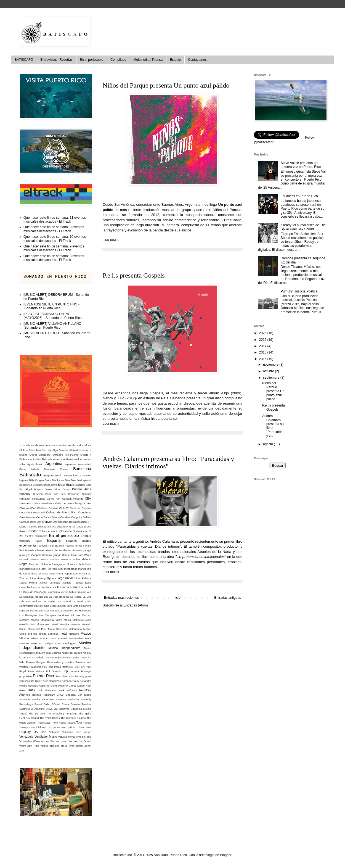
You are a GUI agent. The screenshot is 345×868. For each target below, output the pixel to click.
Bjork (48, 480)
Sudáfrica (76, 709)
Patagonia (35, 667)
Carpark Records (73, 499)
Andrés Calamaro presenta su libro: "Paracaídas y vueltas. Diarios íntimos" (168, 462)
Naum (87, 648)
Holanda (46, 564)
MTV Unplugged (66, 643)
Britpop (38, 489)
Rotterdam (49, 695)
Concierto (85, 512)
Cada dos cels (55, 494)
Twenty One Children (33, 727)
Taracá (23, 713)
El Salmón (66, 531)
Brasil (62, 485)
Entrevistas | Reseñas (56, 60)
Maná (55, 624)
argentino (70, 464)
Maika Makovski (74, 620)
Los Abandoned (48, 610)
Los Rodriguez (28, 615)
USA (44, 732)
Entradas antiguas (228, 598)
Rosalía (37, 695)
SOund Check (61, 704)
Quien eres (42, 681)
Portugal (86, 671)
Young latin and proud (54, 746)
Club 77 (64, 508)
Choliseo (42, 508)
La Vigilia (76, 597)
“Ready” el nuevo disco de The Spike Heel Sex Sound (303, 227)
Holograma (59, 564)
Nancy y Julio (114, 398)
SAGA (61, 695)
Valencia (54, 732)
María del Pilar (37, 629)
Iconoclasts (26, 569)
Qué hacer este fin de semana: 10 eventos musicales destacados (55, 239)
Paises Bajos (54, 657)
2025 (263, 340)
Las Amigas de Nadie (40, 601)
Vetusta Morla (66, 737)
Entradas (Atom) (136, 605)
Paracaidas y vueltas (60, 662)
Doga (80, 527)
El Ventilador (80, 531)
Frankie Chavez (35, 550)
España (54, 540)
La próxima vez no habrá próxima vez (69, 592)
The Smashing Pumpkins (62, 713)
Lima (22, 610)
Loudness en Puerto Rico (299, 196)
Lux (78, 615)
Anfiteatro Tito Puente (65, 455)
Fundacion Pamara (70, 550)
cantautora (38, 499)
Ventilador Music (46, 737)
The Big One (37, 713)
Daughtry (77, 517)
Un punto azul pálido (61, 727)
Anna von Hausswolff (66, 459)
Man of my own (40, 624)
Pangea (41, 662)
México (24, 638)
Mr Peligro (46, 643)
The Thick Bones (50, 718)
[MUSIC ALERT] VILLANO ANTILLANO (52, 324)
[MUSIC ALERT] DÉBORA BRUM (48, 295)
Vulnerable (26, 741)
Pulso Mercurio (64, 676)
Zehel (88, 746)
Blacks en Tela (61, 480)
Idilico (37, 569)
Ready (23, 686)
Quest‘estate (27, 681)
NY (31, 657)
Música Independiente (64, 648)
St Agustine (38, 709)
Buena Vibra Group (57, 489)
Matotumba (75, 629)
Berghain (49, 475)
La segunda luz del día (34, 597)
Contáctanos (197, 60)
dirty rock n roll (66, 527)
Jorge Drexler (66, 578)
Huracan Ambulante (79, 564)
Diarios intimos (47, 527)
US (36, 732)
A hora (30, 445)
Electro (29, 536)
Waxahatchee (41, 741)
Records (33, 686)
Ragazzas (55, 681)
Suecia (87, 709)
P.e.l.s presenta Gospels (134, 275)
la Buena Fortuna (69, 587)
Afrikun (23, 450)
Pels (76, 667)
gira (28, 555)
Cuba (40, 517)
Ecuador (32, 531)
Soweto (75, 704)
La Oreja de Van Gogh (33, 592)
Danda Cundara (61, 517)
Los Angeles (66, 610)
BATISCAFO (24, 60)
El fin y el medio (48, 531)
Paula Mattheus (63, 667)
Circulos (53, 508)
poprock (75, 671)
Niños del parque (72, 653)
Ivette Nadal (56, 573)
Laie (22, 601)
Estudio (175, 60)
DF (89, 522)
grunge (57, 555)
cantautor (25, 499)
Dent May (36, 522)
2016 (263, 352)
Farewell (43, 546)
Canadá (86, 494)
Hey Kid (34, 564)
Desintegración (78, 522)
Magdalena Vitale (51, 620)
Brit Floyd (26, 489)
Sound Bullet (42, 704)
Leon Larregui (58, 606)
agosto (268, 444)
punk (88, 676)
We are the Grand (80, 741)
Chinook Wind (28, 508)
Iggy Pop (46, 569)
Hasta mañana (51, 559)
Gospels (36, 555)
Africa (80, 445)
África (88, 445)
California (74, 494)
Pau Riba (48, 667)
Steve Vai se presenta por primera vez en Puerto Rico (301, 165)
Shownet (61, 699)
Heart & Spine (71, 559)
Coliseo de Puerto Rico (62, 512)
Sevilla (36, 699)
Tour (79, 722)
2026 (22, 445)
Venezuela (26, 737)
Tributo (87, 723)
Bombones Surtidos (31, 485)
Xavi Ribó (33, 746)
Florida (87, 546)
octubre (269, 371)
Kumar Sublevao (43, 587)
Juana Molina (28, 583)
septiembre (272, 378)
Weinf (23, 746)
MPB (34, 643)
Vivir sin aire (83, 737)
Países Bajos (71, 657)
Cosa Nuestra (27, 517)
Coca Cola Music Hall (32, 512)
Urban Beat (84, 727)
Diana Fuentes (28, 527)
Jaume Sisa (80, 573)
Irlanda (82, 569)
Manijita (64, 624)
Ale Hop (47, 450)
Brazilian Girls (83, 485)
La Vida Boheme (59, 597)
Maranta (75, 624)
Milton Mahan (40, 638)
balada (35, 469)
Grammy (47, 555)
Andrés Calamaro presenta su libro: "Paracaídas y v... (273, 426)
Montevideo (76, 638)
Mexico (86, 634)
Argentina (54, 464)
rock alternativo (47, 690)
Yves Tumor (76, 746)
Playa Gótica (36, 671)
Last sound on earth (70, 601)
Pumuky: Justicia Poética (299, 291)
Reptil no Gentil (48, 686)
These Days (43, 723)
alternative (75, 450)
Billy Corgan (37, 480)
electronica (41, 536)
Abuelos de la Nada (214, 552)
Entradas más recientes (121, 598)
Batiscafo (30, 475)
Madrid (35, 620)
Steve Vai (52, 709)
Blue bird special (81, 480)
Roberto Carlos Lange (71, 686)
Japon (68, 573)
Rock (31, 690)
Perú (82, 667)
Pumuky (79, 676)
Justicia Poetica (72, 583)
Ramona (67, 681)
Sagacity (71, 695)
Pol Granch (53, 671)
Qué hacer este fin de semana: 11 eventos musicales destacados (55, 220)
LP (73, 615)
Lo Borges (32, 610)
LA (55, 587)
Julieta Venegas (50, 583)
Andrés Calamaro (40, 455)
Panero (30, 662)
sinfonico (74, 699)
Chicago (78, 503)
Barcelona (82, 469)
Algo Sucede (60, 450)
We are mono (59, 741)
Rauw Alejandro (82, 681)
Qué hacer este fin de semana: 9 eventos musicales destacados (54, 248)
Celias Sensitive (42, 503)
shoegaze (48, 699)
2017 (263, 346)
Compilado (118, 60)
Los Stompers (48, 615)
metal (63, 634)
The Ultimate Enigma (73, 718)
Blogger (226, 855)
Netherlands (26, 653)
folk (22, 550)
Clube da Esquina (80, 508)
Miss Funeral (59, 638)
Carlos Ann (53, 499)
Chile (88, 503)
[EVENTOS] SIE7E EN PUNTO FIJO (51, 304)
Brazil (70, 485)
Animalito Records (41, 459)
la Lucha (86, 587)
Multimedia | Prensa (148, 60)
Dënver (47, 522)
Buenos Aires (82, 489)
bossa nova (50, 485)
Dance (47, 517)
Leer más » (111, 240)
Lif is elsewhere (82, 606)
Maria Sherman (58, 629)
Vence (87, 732)
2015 (263, 359)
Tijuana (71, 723)
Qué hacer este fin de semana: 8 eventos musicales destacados (54, 229)
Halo (74, 555)
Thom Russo (59, 723)
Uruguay (25, 732)
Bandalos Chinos (56, 469)
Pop (65, 671)
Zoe (22, 750)
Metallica (74, 634)
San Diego (84, 695)
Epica (39, 541)
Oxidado (39, 657)
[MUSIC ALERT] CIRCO (41, 333)
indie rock (58, 569)
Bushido (38, 494)
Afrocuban (35, 450)
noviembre (271, 365)
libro (70, 606)
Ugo (225, 393)
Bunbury (25, 494)
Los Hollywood (82, 610)
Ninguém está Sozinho (48, 653)
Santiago (25, 699)
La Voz (87, 597)
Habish (66, 555)
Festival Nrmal (73, 546)
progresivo (26, 676)
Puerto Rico (43, 676)
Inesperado (71, 569)
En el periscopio (91, 60)
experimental (28, 545)
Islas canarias (40, 573)
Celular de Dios (63, 503)
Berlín (59, 475)
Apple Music (35, 464)
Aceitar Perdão (67, 445)
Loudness (64, 615)
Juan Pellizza (83, 578)
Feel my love (56, 546)
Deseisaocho (61, 522)
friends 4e (52, 550)
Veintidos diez (71, 732)
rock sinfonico (68, 690)
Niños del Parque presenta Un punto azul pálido (166, 85)
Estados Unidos (79, 541)
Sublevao (64, 709)
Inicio (177, 598)
